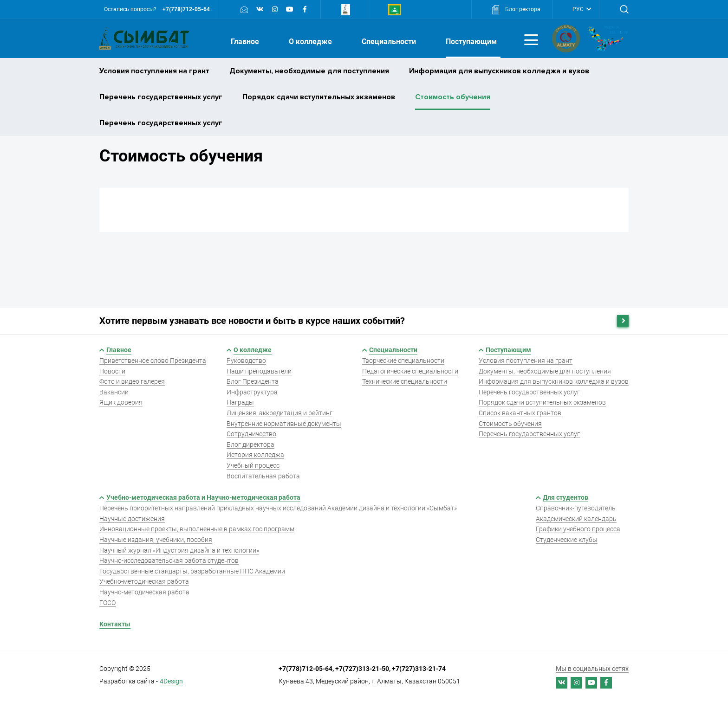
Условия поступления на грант (154, 71)
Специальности (390, 42)
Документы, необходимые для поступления (309, 71)
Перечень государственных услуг (161, 97)
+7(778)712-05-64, (307, 669)
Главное (246, 42)
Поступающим (472, 42)
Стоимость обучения (453, 97)
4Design (171, 681)
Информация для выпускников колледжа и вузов (499, 71)
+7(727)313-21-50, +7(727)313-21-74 (390, 669)
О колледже (311, 42)
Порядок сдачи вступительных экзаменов (319, 97)
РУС (579, 9)
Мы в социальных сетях (592, 669)
